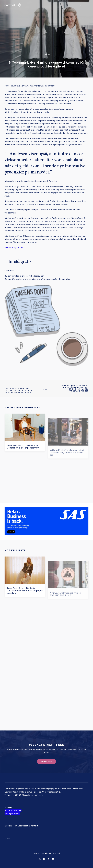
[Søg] (79, 5)
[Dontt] (13, 5)
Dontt (47, 389)
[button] (87, 5)
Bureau (8, 838)
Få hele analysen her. (14, 248)
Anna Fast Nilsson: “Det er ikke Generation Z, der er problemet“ (23, 451)
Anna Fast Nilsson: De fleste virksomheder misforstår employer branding (25, 595)
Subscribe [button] (47, 761)
